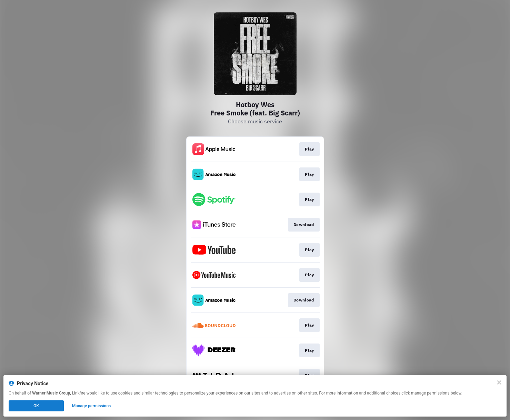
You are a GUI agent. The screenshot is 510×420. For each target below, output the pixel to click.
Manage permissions (92, 406)
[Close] (499, 382)
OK (36, 406)
